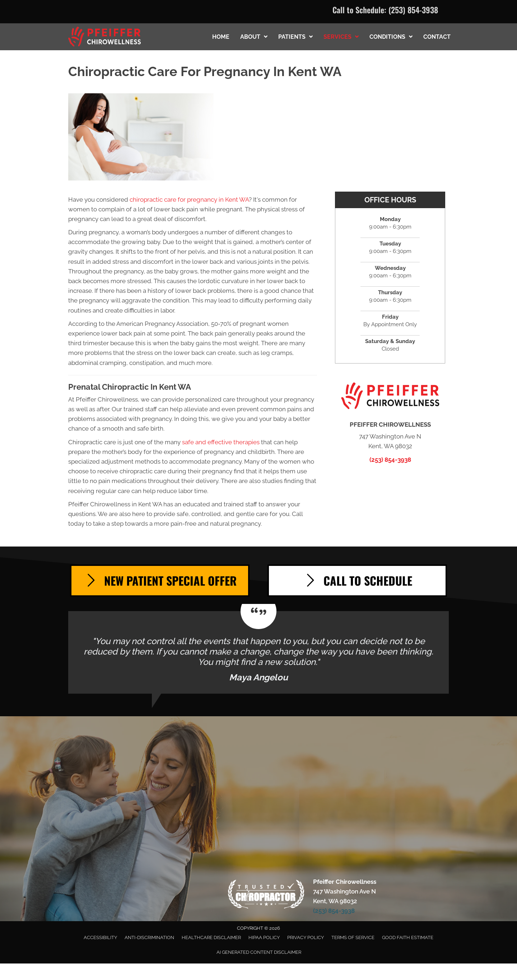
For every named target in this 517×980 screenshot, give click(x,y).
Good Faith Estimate (408, 937)
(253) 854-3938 (413, 10)
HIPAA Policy (264, 937)
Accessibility (100, 937)
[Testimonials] (258, 652)
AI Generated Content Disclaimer (259, 952)
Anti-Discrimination (149, 937)
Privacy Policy (306, 937)
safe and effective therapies (221, 442)
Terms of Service (353, 937)
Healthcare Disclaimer (211, 937)
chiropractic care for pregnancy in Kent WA (189, 200)
